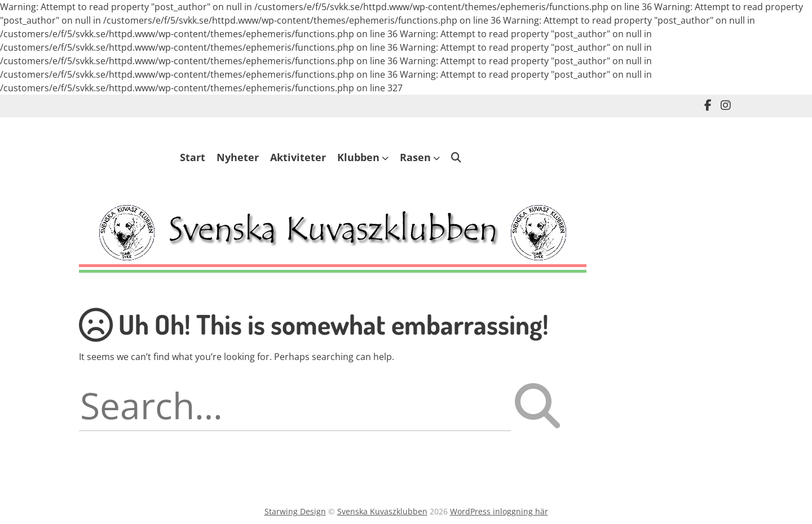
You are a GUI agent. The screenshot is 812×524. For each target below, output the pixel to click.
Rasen (415, 157)
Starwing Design (295, 511)
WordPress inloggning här (499, 511)
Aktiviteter (298, 157)
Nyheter (238, 157)
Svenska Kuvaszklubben (382, 511)
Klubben (358, 157)
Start (193, 157)
